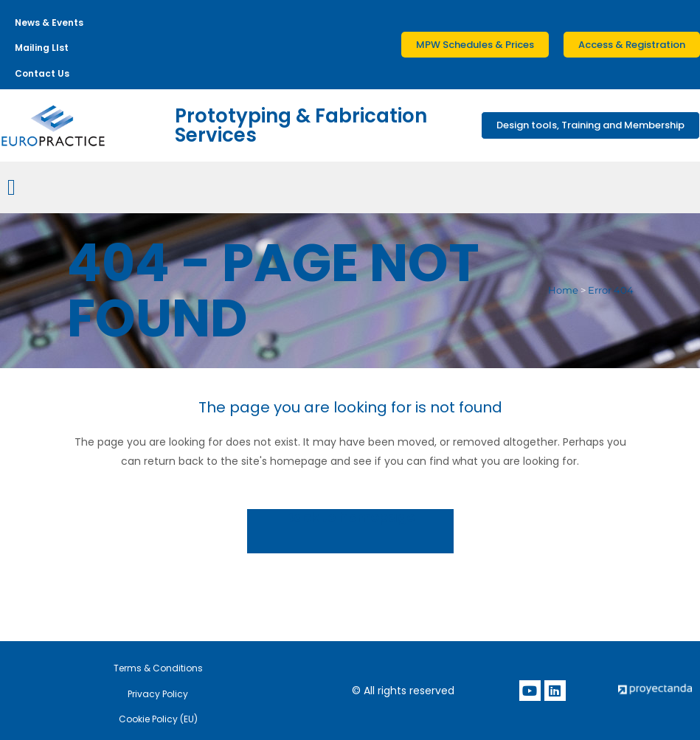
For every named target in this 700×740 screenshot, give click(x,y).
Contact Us (42, 73)
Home (563, 290)
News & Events (49, 23)
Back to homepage (350, 518)
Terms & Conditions (158, 668)
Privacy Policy (158, 694)
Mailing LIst (42, 48)
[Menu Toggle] (11, 187)
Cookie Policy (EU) (158, 719)
